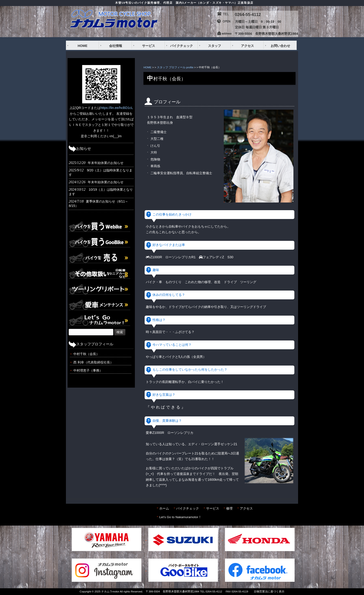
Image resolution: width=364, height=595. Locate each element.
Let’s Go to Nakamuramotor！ (180, 517)
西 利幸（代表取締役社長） (93, 362)
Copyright (85, 592)
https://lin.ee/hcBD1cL (117, 108)
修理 (229, 508)
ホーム (164, 508)
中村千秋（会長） (86, 354)
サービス (213, 508)
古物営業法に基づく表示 (269, 592)
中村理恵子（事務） (88, 370)
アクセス (246, 508)
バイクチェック (188, 508)
